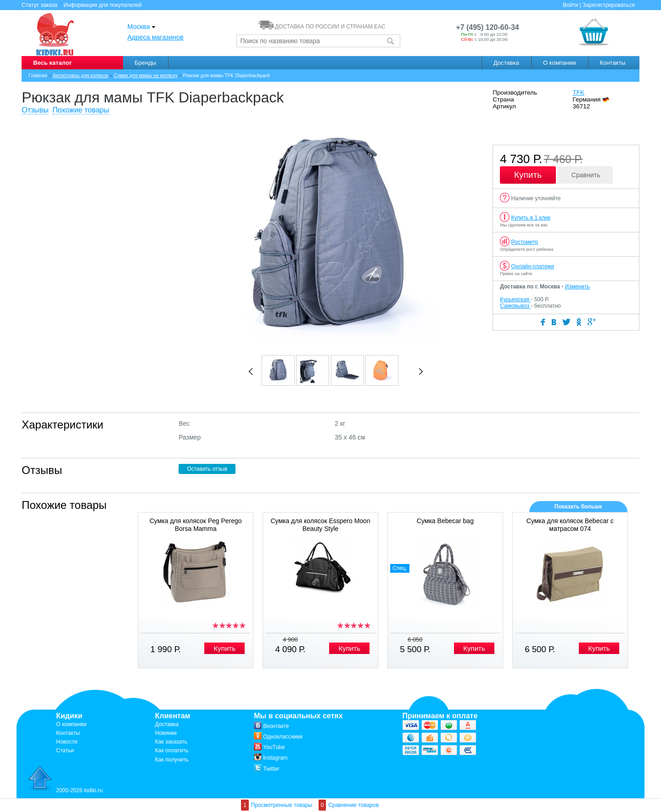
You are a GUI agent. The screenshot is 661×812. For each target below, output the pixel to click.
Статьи (65, 750)
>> (421, 372)
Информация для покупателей (102, 5)
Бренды (145, 63)
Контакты (613, 63)
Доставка (506, 63)
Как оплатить (172, 750)
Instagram (271, 758)
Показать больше (578, 507)
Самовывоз (515, 306)
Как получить (172, 760)
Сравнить (586, 175)
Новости (67, 742)
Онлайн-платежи (533, 266)
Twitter (266, 769)
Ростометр (525, 242)
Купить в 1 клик (531, 218)
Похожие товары (81, 110)
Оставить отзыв (207, 469)
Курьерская (515, 299)
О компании (560, 63)
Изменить (577, 287)
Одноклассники (278, 737)
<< (251, 372)
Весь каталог (52, 63)
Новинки (166, 733)
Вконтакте (271, 726)
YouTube (269, 747)
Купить (528, 175)
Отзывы (35, 110)
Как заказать (171, 742)
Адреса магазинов (156, 37)
